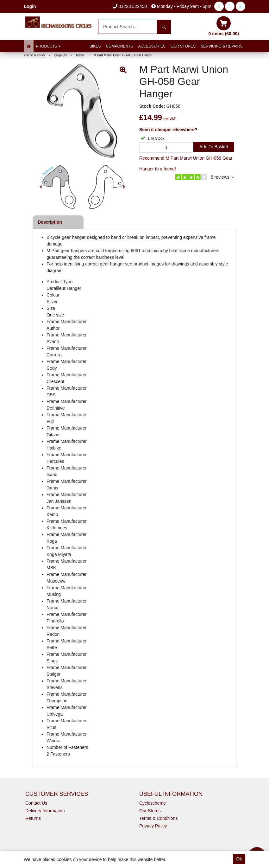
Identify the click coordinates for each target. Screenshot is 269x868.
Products (49, 46)
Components (119, 46)
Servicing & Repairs (222, 46)
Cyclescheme (153, 803)
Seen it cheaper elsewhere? (168, 130)
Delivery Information (45, 811)
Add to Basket (214, 147)
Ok (239, 859)
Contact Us (36, 803)
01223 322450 (130, 6)
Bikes (95, 46)
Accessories (152, 46)
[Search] (164, 27)
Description (50, 222)
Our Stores (183, 46)
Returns (33, 818)
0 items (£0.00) (224, 26)
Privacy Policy (153, 826)
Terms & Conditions (158, 818)
